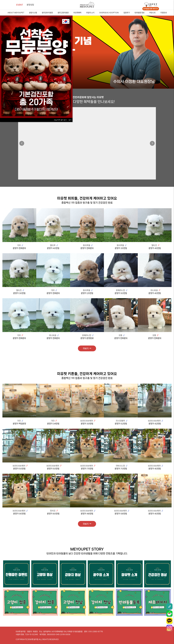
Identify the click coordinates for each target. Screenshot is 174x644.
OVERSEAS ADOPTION (109, 13)
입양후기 (127, 13)
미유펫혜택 (77, 13)
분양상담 (30, 5)
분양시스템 (33, 13)
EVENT (20, 5)
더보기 (87, 348)
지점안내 (163, 13)
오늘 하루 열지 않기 (60, 120)
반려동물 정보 (140, 13)
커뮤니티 (152, 13)
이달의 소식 (90, 13)
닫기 (70, 120)
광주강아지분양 (47, 13)
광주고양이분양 (63, 13)
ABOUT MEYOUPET (16, 13)
